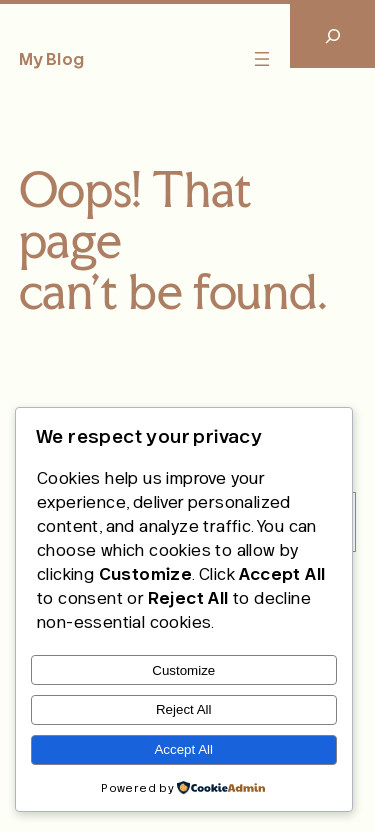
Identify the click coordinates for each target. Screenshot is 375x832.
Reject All (184, 709)
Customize (183, 670)
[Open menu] (262, 59)
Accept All (183, 749)
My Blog (51, 59)
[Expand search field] (332, 35)
